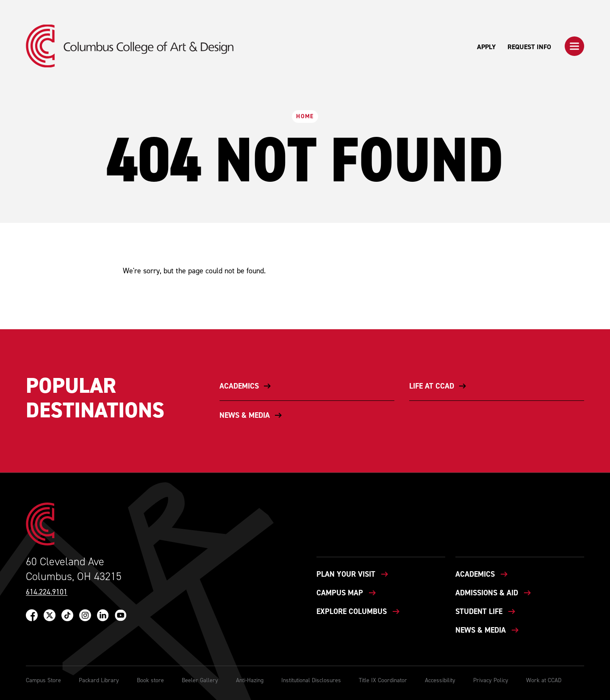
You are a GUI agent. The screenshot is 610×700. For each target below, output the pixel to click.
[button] (574, 46)
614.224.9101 (47, 592)
